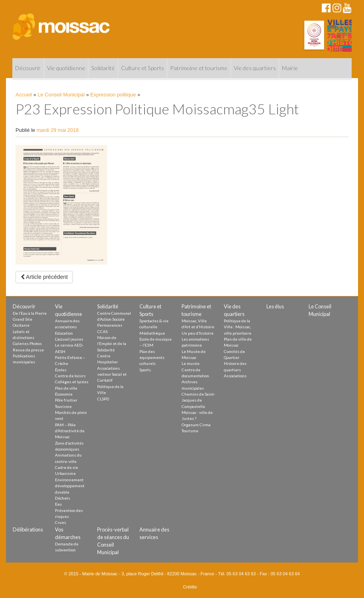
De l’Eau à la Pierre (30, 313)
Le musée (191, 363)
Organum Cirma (196, 425)
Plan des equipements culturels (152, 358)
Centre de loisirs (70, 376)
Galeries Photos (27, 343)
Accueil (24, 95)
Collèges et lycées (72, 382)
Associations (235, 376)
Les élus (275, 306)
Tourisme (63, 406)
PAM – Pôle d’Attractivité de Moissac (70, 431)
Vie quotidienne (66, 68)
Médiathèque (152, 333)
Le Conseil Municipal (61, 95)
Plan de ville (66, 388)
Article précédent (44, 277)
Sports (145, 370)
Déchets (63, 498)
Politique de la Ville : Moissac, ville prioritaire (238, 327)
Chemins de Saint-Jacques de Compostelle (199, 400)
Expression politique (113, 95)
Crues (61, 522)
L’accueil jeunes (69, 339)
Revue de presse (28, 350)
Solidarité (103, 68)
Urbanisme (65, 473)
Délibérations (28, 529)
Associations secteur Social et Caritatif (112, 374)
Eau (58, 504)
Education (64, 333)
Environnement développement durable (70, 486)
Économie (64, 394)
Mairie (290, 68)
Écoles (61, 370)
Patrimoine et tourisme (199, 68)
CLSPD (103, 399)
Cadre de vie (67, 467)
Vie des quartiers (255, 68)
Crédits (190, 587)
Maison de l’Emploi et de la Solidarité (112, 344)
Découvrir (28, 68)
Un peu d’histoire (198, 333)
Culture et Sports (143, 68)
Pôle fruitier (66, 400)
